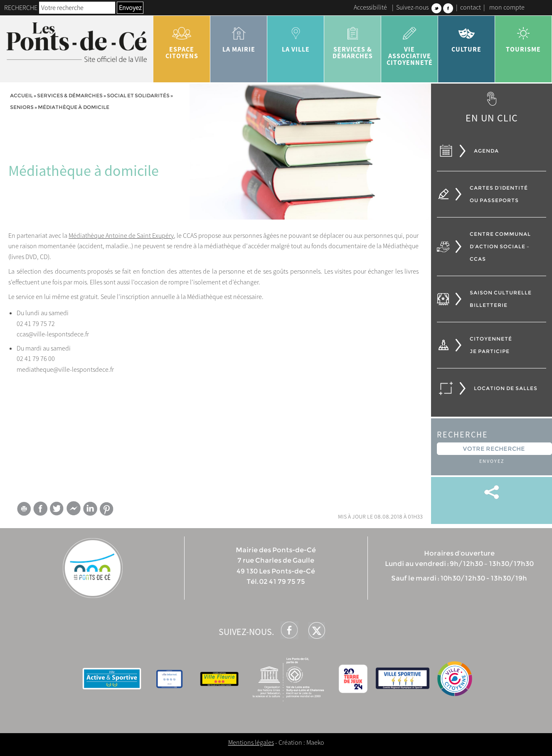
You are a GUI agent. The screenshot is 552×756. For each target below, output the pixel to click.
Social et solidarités (138, 95)
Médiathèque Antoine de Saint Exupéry (121, 235)
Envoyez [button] (130, 7)
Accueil (21, 95)
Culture (467, 37)
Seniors (22, 107)
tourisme (524, 37)
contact (471, 7)
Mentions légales (251, 742)
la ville (296, 37)
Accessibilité (370, 7)
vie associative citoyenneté (410, 43)
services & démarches (353, 40)
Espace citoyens (182, 40)
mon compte (507, 7)
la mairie (239, 37)
